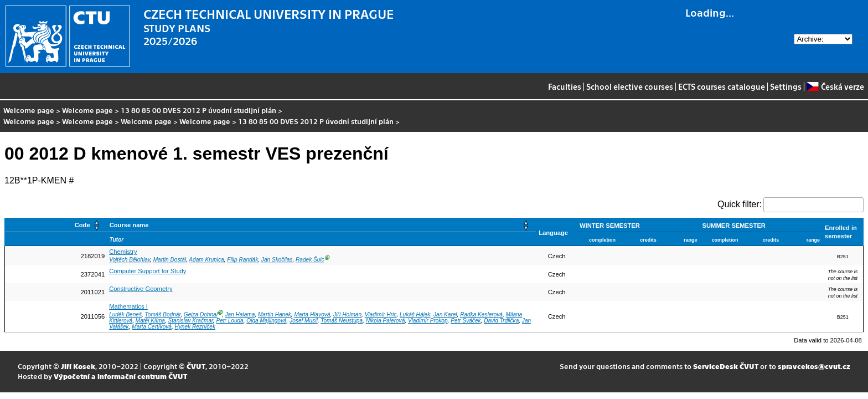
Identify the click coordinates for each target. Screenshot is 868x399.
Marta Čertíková (152, 327)
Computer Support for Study (148, 271)
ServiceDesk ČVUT (726, 366)
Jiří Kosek (78, 366)
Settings (786, 86)
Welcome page (29, 110)
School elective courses (630, 86)
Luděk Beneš (125, 314)
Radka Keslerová (481, 314)
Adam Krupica (206, 260)
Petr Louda (229, 321)
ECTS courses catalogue (722, 86)
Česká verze (835, 86)
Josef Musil (303, 321)
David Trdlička (501, 321)
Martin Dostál (170, 260)
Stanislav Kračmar (191, 321)
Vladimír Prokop (428, 321)
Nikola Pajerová (386, 321)
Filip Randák (242, 260)
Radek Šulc (310, 260)
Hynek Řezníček (195, 327)
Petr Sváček (466, 321)
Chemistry (123, 252)
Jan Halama (240, 314)
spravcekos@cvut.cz (814, 366)
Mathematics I (128, 306)
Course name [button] (129, 225)
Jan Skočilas (277, 260)
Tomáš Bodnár (163, 314)
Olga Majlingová (266, 321)
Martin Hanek (275, 314)
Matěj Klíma (150, 321)
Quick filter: (740, 204)
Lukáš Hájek (415, 314)
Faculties (565, 86)
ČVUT (196, 366)
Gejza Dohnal (201, 314)
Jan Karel (445, 314)
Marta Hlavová (312, 314)
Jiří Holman (347, 314)
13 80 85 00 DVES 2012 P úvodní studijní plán (198, 110)
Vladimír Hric (381, 314)
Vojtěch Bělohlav (130, 260)
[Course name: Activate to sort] (322, 225)
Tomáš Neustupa (342, 321)
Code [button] (82, 225)
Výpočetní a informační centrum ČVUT (120, 376)
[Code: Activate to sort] (56, 225)
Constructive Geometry (141, 289)
